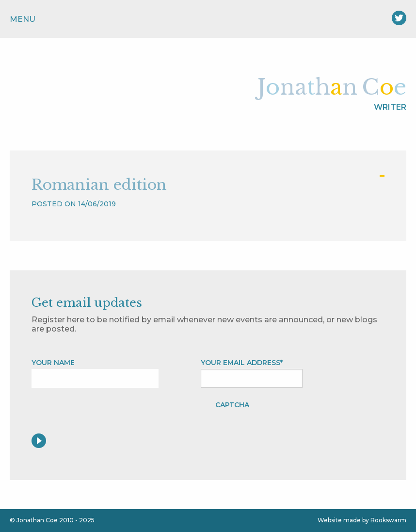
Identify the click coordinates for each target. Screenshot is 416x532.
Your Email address (242, 363)
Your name (53, 363)
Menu (23, 19)
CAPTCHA (232, 405)
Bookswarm (388, 520)
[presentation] (333, 415)
